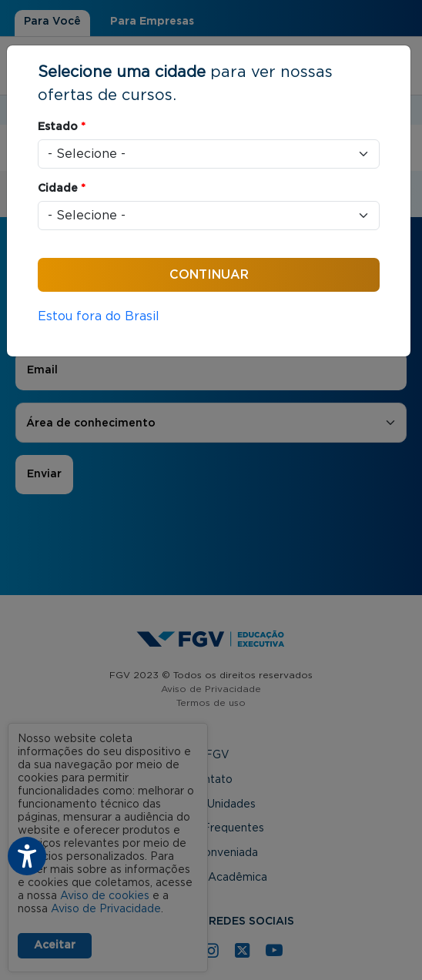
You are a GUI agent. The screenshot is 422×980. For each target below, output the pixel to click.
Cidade (62, 189)
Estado (62, 127)
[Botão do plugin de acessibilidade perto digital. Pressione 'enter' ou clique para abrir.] (27, 856)
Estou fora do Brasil (99, 316)
